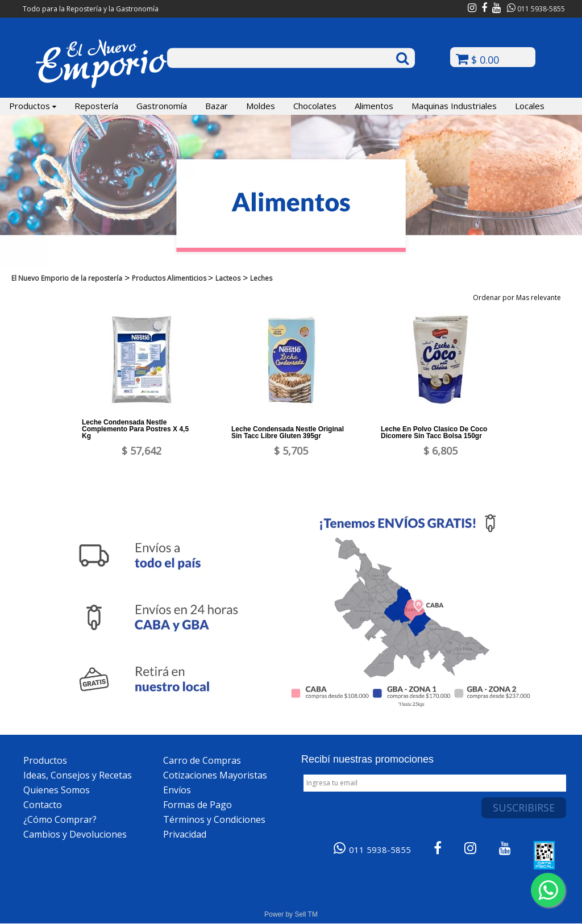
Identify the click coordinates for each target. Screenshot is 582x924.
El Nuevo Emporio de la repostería (67, 278)
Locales (530, 106)
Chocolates (315, 106)
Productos (33, 106)
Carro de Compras (202, 760)
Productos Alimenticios (170, 278)
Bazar (217, 106)
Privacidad (185, 834)
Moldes (261, 106)
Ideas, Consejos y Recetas (78, 775)
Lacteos (228, 278)
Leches (261, 278)
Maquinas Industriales (454, 106)
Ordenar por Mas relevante (521, 297)
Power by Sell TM (291, 914)
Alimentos (374, 106)
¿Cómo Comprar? (60, 819)
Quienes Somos (57, 790)
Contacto (43, 805)
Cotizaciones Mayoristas (215, 775)
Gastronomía (162, 106)
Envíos (177, 790)
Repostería (96, 106)
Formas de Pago (198, 805)
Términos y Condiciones (214, 819)
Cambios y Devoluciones (75, 834)
